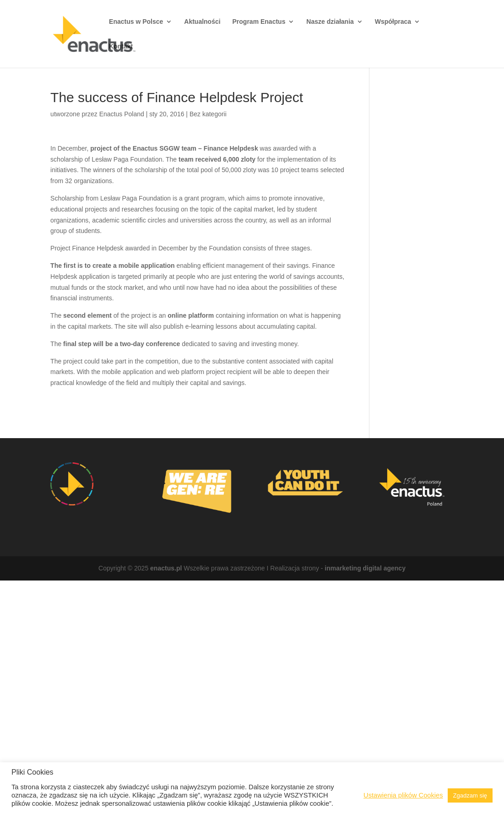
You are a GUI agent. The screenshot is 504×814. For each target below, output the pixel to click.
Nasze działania (330, 22)
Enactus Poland (122, 114)
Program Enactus (259, 22)
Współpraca (393, 22)
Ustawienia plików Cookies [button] (403, 795)
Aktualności (202, 22)
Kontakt (121, 46)
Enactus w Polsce (136, 22)
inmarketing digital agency (365, 568)
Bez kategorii (208, 114)
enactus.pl (166, 568)
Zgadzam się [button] (470, 795)
